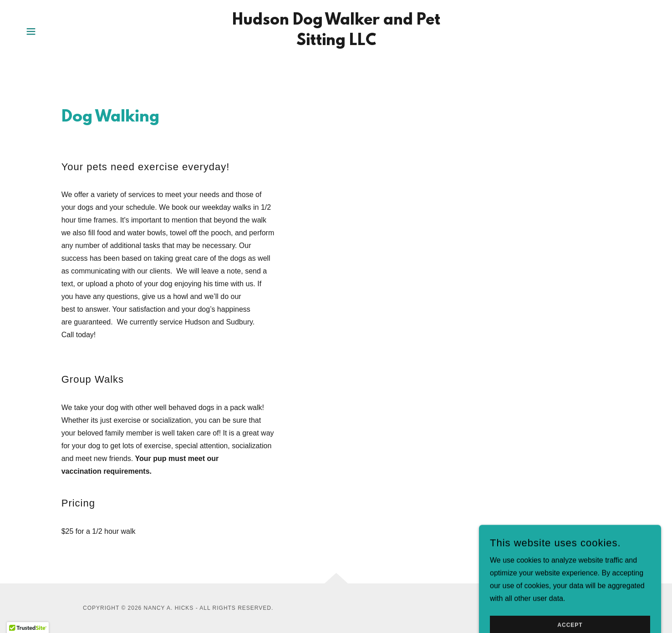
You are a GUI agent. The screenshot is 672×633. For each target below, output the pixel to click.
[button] (31, 31)
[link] (336, 43)
